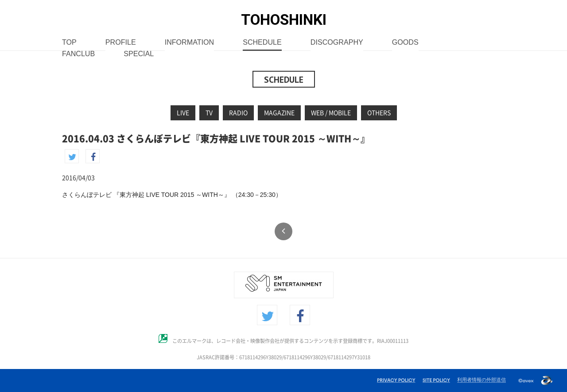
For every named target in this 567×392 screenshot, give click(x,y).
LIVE (183, 113)
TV (209, 113)
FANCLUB (78, 54)
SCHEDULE (262, 43)
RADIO (238, 113)
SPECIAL (139, 54)
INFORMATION (189, 43)
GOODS (405, 43)
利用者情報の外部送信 (482, 380)
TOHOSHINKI (284, 20)
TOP (69, 43)
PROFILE (121, 43)
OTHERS (379, 113)
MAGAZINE (279, 113)
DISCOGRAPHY (337, 43)
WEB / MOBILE (331, 113)
